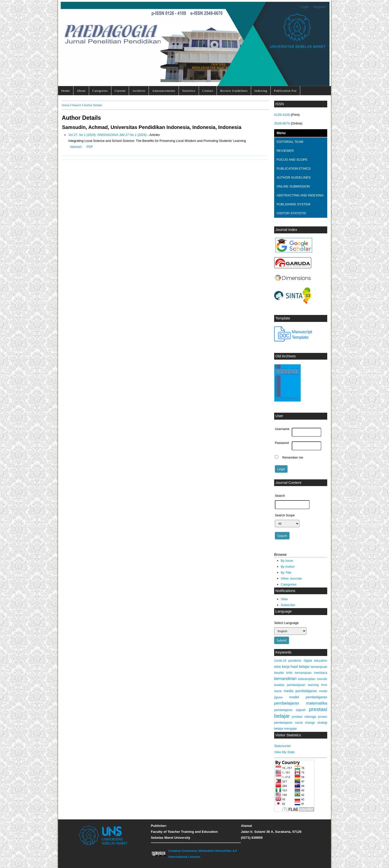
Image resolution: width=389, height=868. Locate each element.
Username (282, 429)
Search (77, 105)
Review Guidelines (234, 91)
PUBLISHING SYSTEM (293, 204)
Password (282, 443)
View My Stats (284, 752)
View (284, 599)
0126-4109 (282, 115)
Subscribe (288, 605)
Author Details (93, 105)
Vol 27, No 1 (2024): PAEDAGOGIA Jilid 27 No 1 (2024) (107, 135)
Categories (100, 91)
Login (305, 7)
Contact (208, 91)
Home (65, 91)
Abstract (76, 147)
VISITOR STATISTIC (292, 213)
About (81, 91)
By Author (288, 567)
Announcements (164, 91)
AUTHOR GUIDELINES (294, 177)
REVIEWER (285, 151)
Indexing (261, 91)
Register (320, 7)
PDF (90, 147)
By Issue (287, 561)
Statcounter (282, 746)
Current (120, 91)
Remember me (293, 458)
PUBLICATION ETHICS (294, 169)
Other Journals (291, 578)
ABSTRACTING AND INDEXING (300, 195)
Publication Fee (285, 91)
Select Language (286, 623)
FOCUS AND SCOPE (292, 160)
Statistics (189, 91)
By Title (286, 573)
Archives (139, 91)
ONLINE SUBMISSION (293, 186)
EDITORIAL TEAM (290, 142)
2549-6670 (282, 123)
